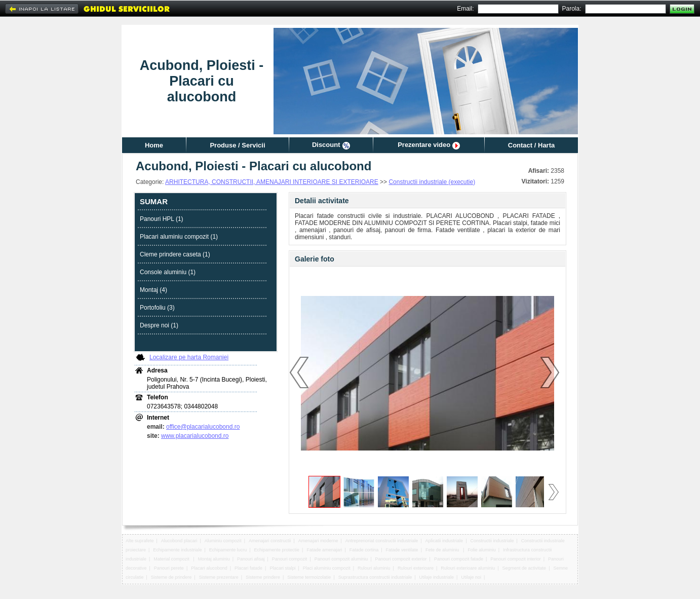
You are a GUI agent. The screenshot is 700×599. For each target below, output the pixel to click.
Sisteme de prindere (171, 577)
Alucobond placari (179, 541)
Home (154, 145)
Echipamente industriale (177, 550)
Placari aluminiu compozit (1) (179, 237)
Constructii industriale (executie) (432, 182)
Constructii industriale (492, 541)
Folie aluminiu (482, 550)
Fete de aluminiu (443, 550)
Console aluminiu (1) (168, 272)
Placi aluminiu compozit (327, 568)
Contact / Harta (531, 145)
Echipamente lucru (228, 550)
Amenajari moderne (318, 541)
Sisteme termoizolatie (309, 577)
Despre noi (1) (159, 325)
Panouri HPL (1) (162, 219)
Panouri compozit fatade (459, 559)
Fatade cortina (364, 550)
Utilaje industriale (437, 577)
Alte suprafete (140, 541)
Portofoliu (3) (157, 308)
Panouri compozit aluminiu (341, 559)
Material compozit (172, 559)
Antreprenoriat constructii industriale (382, 541)
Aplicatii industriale (444, 541)
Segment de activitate (524, 568)
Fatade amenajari (324, 550)
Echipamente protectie (277, 550)
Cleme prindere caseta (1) (175, 254)
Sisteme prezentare (219, 577)
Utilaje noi (471, 577)
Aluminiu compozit (223, 541)
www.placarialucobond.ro (195, 436)
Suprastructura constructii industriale (375, 577)
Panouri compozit (290, 559)
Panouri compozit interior (516, 559)
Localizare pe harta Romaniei (189, 357)
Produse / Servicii (237, 145)
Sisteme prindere (263, 577)
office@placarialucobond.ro (203, 427)
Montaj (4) (153, 290)
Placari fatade (248, 568)
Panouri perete (169, 568)
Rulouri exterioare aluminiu (468, 568)
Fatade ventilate (402, 550)
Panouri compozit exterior (401, 559)
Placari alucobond (209, 568)
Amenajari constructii (270, 541)
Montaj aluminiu (214, 559)
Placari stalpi (282, 568)
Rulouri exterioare (416, 568)
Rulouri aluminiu (374, 568)
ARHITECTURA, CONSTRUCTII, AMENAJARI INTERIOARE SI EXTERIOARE (272, 182)
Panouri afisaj (251, 559)
